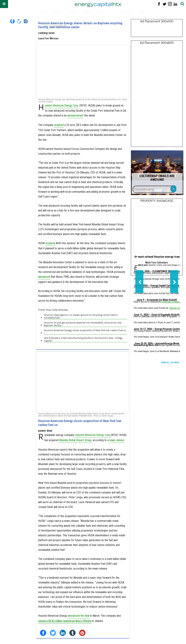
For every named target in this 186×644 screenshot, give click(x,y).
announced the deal (79, 616)
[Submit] (182, 4)
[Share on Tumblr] (72, 633)
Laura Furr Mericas (48, 38)
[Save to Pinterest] (82, 633)
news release (117, 440)
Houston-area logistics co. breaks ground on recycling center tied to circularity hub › (81, 316)
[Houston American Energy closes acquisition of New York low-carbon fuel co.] (83, 382)
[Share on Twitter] (53, 633)
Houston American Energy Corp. (93, 435)
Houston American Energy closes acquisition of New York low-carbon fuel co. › (85, 332)
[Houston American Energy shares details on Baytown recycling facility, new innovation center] (83, 71)
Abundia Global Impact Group (75, 440)
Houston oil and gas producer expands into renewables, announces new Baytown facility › (83, 324)
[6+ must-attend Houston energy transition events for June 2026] (157, 230)
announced (44, 277)
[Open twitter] (165, 4)
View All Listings (170, 363)
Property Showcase (157, 201)
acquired (59, 125)
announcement (75, 115)
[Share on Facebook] (43, 633)
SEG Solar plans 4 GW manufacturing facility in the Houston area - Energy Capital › (83, 339)
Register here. (176, 308)
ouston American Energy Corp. (62, 105)
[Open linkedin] (175, 4)
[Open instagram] (170, 4)
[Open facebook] (159, 4)
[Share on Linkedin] (63, 633)
